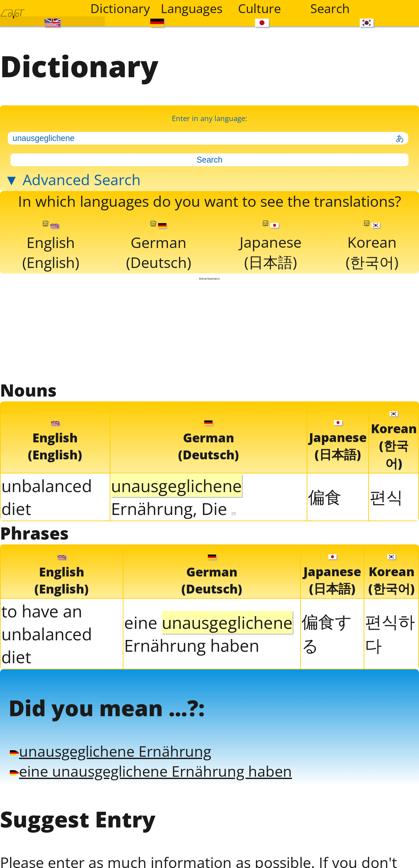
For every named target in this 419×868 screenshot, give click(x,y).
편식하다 (390, 633)
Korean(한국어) (372, 246)
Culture (259, 8)
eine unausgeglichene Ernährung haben (151, 771)
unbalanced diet (47, 497)
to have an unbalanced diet (47, 634)
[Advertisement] (210, 329)
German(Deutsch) (159, 247)
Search (330, 8)
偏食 (325, 497)
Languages (192, 8)
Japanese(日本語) (271, 246)
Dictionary (120, 8)
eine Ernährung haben (208, 634)
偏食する (327, 633)
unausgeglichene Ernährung (110, 751)
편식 (386, 497)
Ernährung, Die (176, 497)
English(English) (51, 247)
